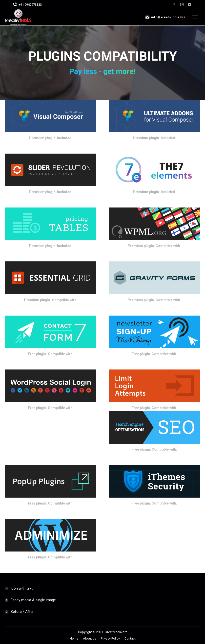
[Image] (51, 116)
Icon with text (22, 588)
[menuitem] (74, 638)
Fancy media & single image (33, 600)
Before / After (22, 612)
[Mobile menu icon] (195, 17)
